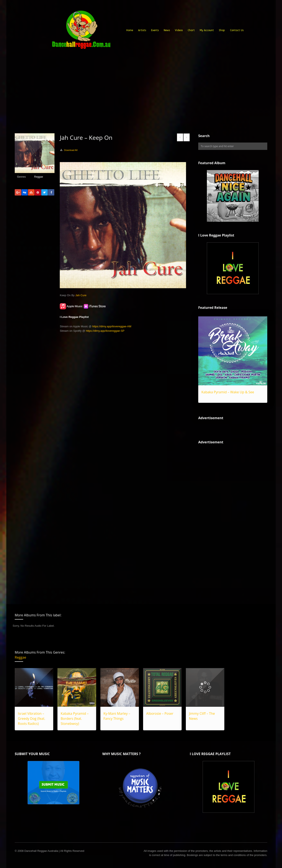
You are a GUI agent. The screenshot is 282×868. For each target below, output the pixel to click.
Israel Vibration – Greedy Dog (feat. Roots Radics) (32, 719)
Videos (179, 30)
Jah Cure (81, 295)
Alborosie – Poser (160, 713)
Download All (71, 150)
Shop (222, 30)
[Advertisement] (141, 102)
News (167, 30)
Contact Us (237, 30)
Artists (142, 30)
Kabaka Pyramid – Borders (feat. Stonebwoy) (75, 719)
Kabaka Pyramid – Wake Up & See (228, 392)
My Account (207, 30)
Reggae (39, 177)
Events (155, 30)
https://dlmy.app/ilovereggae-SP (105, 331)
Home (130, 30)
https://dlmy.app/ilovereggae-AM (112, 326)
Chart (191, 30)
